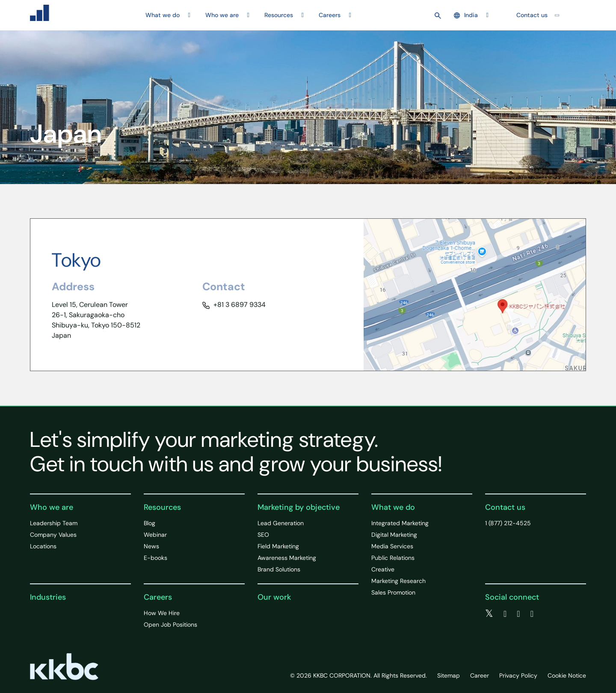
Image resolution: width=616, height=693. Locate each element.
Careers (158, 597)
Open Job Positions (170, 625)
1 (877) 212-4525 (508, 523)
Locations (43, 546)
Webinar (155, 535)
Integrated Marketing (400, 523)
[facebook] (505, 614)
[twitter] (489, 614)
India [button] (466, 15)
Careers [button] (330, 15)
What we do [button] (163, 15)
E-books (155, 558)
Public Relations (393, 558)
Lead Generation (281, 523)
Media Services (392, 546)
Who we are (52, 507)
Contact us (532, 15)
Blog (150, 523)
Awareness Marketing (287, 558)
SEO (263, 535)
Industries (48, 597)
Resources (162, 507)
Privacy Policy (518, 675)
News (151, 546)
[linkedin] (518, 614)
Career (480, 675)
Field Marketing (278, 546)
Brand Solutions (279, 569)
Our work (274, 597)
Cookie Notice (567, 675)
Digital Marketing (394, 535)
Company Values (53, 535)
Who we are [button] (222, 15)
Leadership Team (54, 523)
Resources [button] (279, 15)
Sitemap (449, 675)
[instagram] (532, 614)
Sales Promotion (393, 592)
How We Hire (162, 613)
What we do (393, 507)
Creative (383, 569)
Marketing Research (398, 581)
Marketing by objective (299, 507)
